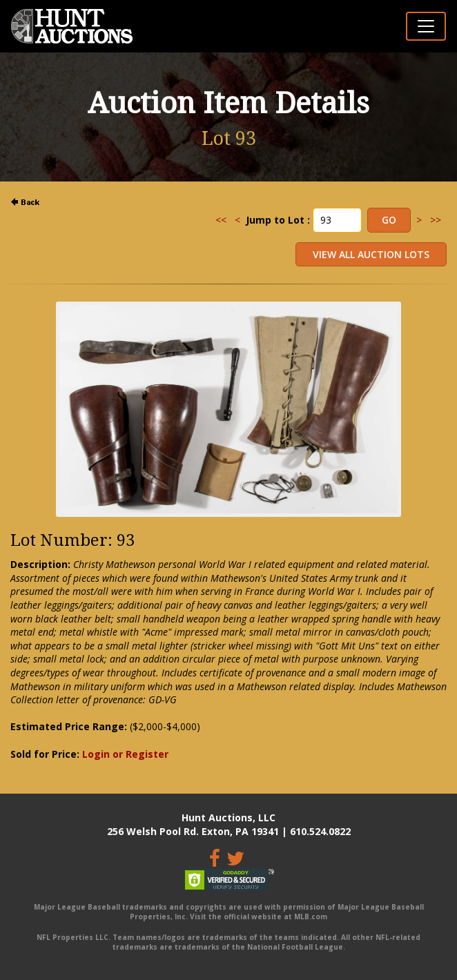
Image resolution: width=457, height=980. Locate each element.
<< (221, 220)
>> (436, 220)
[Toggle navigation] (426, 26)
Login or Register (125, 754)
